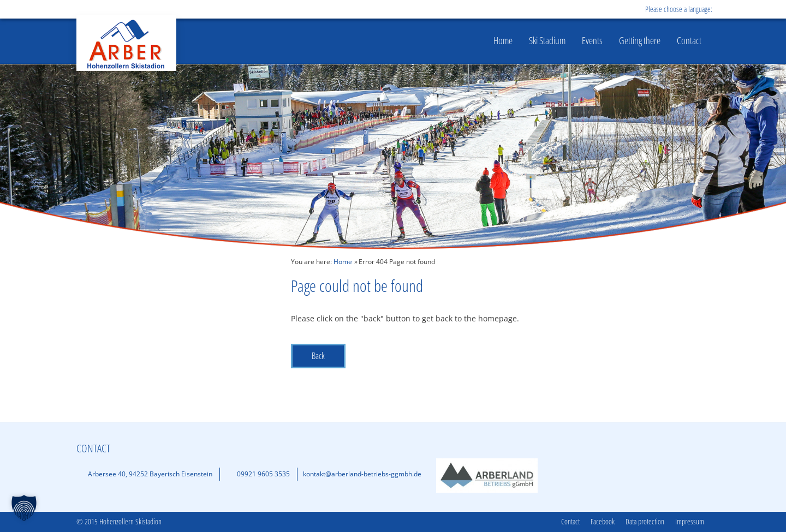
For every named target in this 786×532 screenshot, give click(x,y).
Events (592, 40)
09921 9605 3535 (263, 474)
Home (503, 40)
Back (318, 356)
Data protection (645, 522)
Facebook (603, 522)
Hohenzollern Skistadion (126, 43)
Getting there (640, 40)
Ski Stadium (547, 40)
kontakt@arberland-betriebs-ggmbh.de (362, 474)
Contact (689, 40)
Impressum (690, 522)
